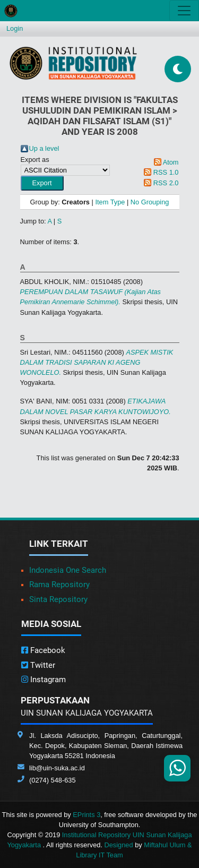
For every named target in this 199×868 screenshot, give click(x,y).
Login (15, 28)
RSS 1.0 (166, 172)
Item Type (110, 202)
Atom (171, 162)
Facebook (43, 650)
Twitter (38, 665)
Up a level (44, 148)
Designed (119, 845)
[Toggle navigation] (184, 11)
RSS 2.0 (166, 183)
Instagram (44, 680)
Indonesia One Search (68, 570)
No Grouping (150, 202)
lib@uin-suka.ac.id (57, 768)
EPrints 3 (86, 815)
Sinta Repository (58, 599)
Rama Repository (59, 585)
